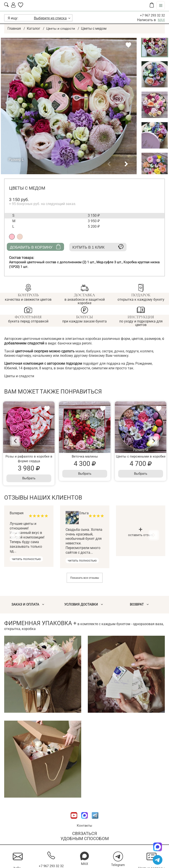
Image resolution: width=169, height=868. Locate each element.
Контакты (84, 825)
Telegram (118, 865)
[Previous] (19, 441)
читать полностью (27, 559)
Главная (14, 28)
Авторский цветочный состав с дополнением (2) (54, 262)
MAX (161, 20)
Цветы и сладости (61, 28)
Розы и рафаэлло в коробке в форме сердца (29, 459)
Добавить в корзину (35, 246)
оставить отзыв (141, 532)
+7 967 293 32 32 (151, 15)
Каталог (34, 28)
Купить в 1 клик (98, 246)
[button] (109, 164)
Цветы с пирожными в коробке (141, 456)
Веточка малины (85, 456)
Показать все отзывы (85, 578)
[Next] (150, 441)
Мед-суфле (114, 262)
